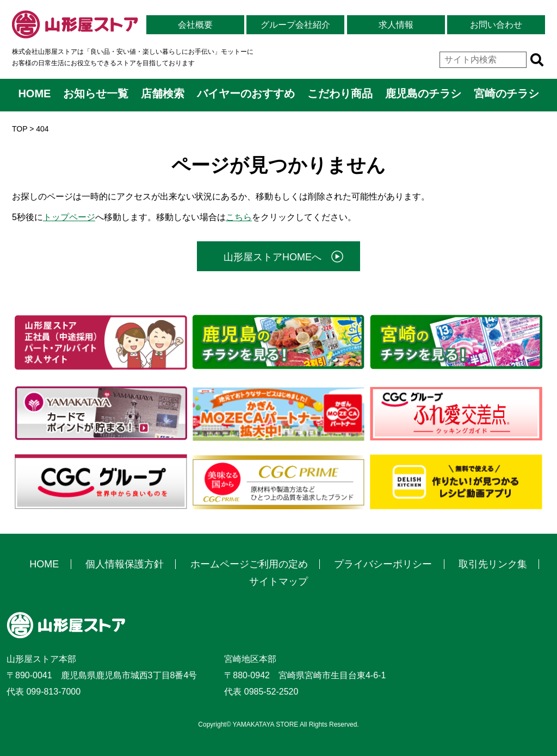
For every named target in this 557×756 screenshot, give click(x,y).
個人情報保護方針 (125, 564)
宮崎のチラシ (506, 93)
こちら (239, 217)
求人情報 (396, 25)
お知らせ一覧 (96, 93)
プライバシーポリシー (383, 564)
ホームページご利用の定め (249, 564)
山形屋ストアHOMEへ (273, 257)
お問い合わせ (496, 25)
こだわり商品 (340, 93)
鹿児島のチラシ (423, 93)
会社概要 (195, 25)
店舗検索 (163, 93)
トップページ (69, 217)
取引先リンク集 (493, 564)
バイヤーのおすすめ (246, 93)
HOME (34, 93)
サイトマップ (278, 582)
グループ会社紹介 (295, 25)
